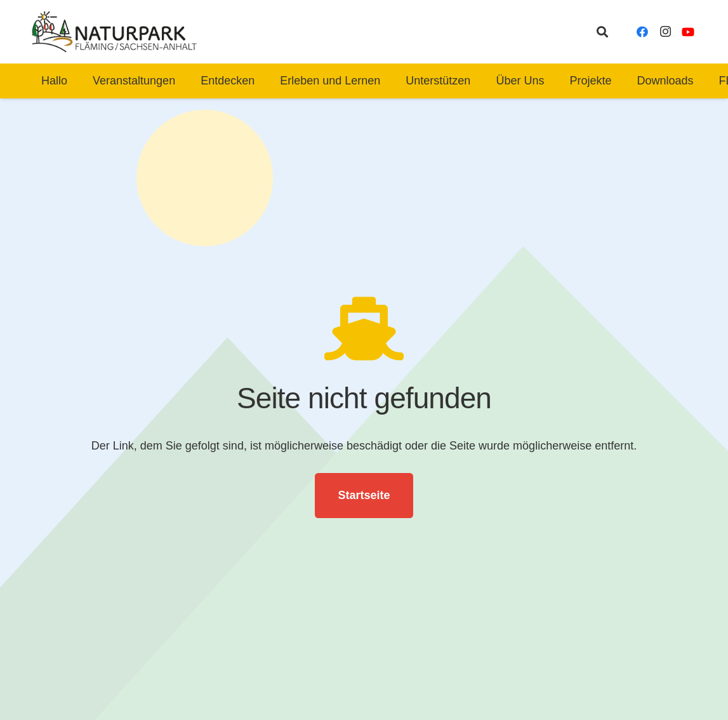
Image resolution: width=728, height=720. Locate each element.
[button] (602, 32)
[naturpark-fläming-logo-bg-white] (115, 32)
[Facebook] (642, 32)
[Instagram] (665, 32)
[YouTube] (688, 32)
